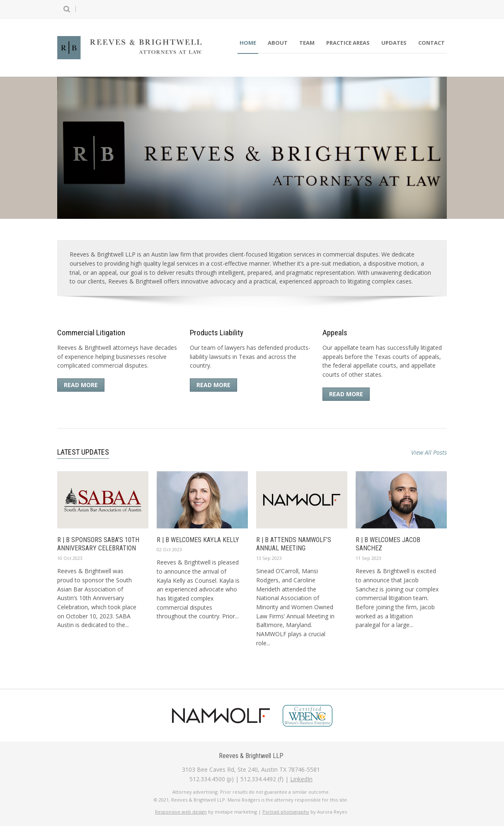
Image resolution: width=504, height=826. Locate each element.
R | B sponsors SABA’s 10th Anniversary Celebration (98, 544)
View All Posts (429, 452)
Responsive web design (181, 812)
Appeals (335, 333)
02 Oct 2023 (169, 549)
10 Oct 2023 (70, 558)
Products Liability (217, 333)
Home (248, 43)
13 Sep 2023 (269, 558)
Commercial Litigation (91, 333)
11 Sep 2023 (368, 558)
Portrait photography (286, 812)
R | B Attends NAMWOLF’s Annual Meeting (294, 544)
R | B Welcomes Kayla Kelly (198, 540)
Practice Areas (348, 43)
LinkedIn (301, 779)
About (278, 43)
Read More (81, 385)
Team (307, 43)
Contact (431, 43)
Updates (394, 43)
